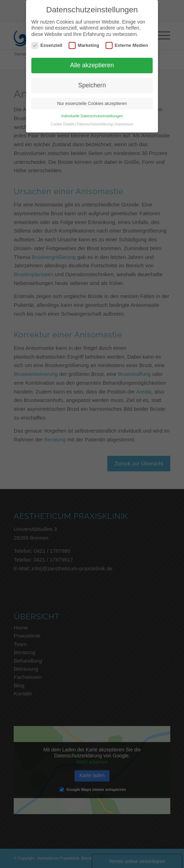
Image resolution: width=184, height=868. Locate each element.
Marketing (84, 45)
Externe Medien (127, 45)
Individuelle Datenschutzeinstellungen (92, 116)
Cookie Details (63, 124)
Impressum (124, 124)
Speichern (92, 85)
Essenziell (47, 45)
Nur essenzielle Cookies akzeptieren (92, 104)
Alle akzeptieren (92, 65)
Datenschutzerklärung (95, 124)
